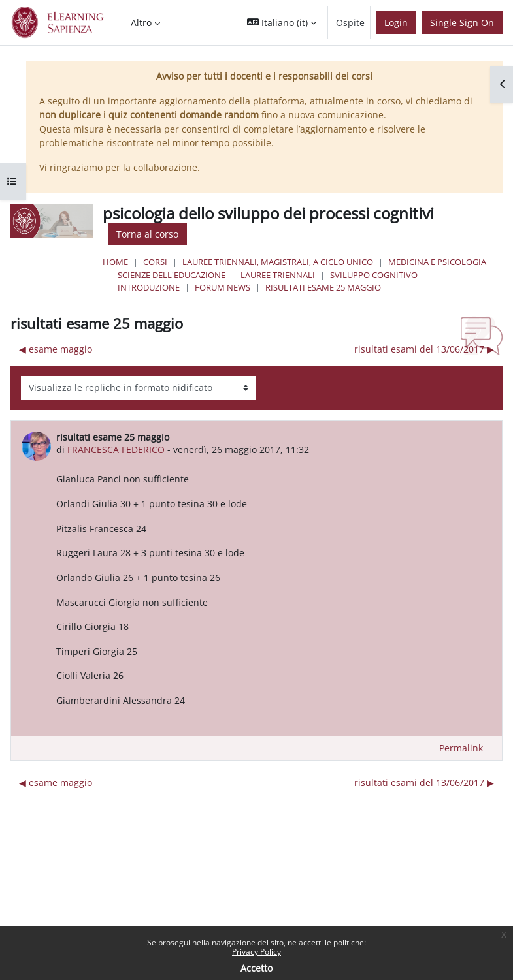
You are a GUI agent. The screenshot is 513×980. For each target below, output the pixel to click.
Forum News (223, 287)
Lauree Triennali (278, 275)
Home (115, 262)
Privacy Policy (256, 952)
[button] (282, 23)
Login (396, 23)
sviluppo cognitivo (374, 275)
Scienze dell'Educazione (172, 275)
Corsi (155, 262)
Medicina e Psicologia (437, 262)
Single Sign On (462, 23)
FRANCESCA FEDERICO (116, 450)
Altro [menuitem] (141, 23)
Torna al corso (147, 234)
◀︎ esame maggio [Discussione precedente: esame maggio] (56, 349)
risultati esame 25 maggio (323, 287)
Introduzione (149, 287)
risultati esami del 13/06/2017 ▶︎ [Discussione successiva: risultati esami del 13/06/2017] (424, 349)
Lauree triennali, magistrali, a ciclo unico (278, 262)
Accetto (256, 968)
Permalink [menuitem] (461, 748)
